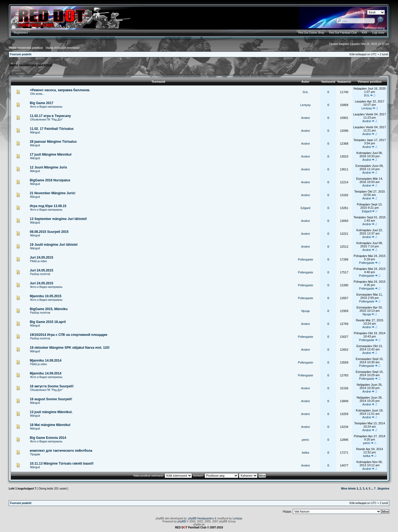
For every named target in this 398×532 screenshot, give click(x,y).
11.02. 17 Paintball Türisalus (52, 129)
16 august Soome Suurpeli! (51, 399)
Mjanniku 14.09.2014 (46, 361)
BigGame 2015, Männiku (49, 309)
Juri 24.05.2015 (41, 258)
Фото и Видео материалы (46, 107)
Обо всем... (37, 94)
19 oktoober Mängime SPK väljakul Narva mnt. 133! (70, 348)
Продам (35, 454)
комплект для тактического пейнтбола (61, 451)
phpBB (182, 521)
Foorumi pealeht (21, 54)
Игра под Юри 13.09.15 (48, 206)
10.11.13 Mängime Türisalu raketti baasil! (62, 464)
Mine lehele (348, 489)
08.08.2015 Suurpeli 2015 (49, 232)
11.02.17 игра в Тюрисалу (50, 116)
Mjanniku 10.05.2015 (46, 296)
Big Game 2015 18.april (48, 322)
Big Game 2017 (42, 103)
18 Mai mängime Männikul (50, 425)
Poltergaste (305, 259)
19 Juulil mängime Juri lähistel (54, 245)
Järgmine (383, 489)
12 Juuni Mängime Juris (48, 167)
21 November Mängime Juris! (53, 193)
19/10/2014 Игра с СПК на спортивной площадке (69, 335)
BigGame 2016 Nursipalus (50, 180)
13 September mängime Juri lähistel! (58, 219)
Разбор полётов (40, 274)
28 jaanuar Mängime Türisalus (53, 142)
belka (305, 453)
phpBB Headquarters (201, 518)
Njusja (306, 311)
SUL (306, 92)
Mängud (35, 132)
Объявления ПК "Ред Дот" (47, 120)
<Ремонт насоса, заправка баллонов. (60, 90)
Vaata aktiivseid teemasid (62, 48)
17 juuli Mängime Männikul (51, 155)
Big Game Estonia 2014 (48, 438)
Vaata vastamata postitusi (26, 48)
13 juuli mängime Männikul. (51, 412)
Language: (360, 12)
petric (306, 440)
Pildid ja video (39, 261)
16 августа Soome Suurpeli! (52, 386)
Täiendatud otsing (374, 28)
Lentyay (306, 105)
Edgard (305, 208)
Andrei (305, 118)
